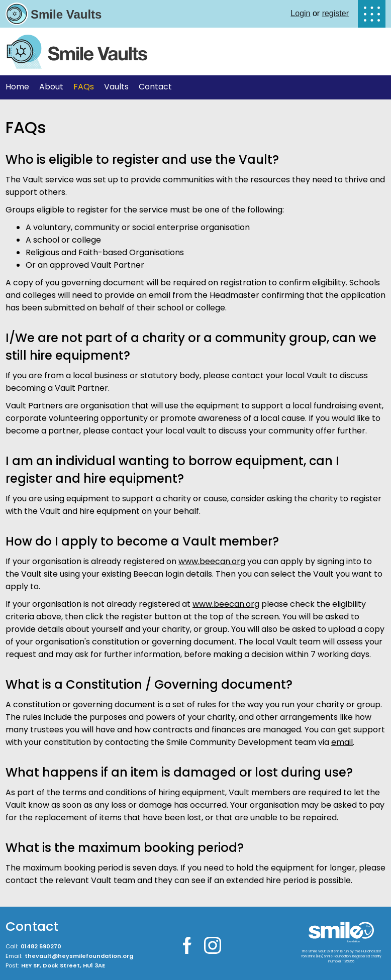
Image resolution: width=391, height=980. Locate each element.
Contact (155, 87)
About (51, 87)
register (335, 13)
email (342, 742)
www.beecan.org (212, 561)
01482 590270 (41, 946)
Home (17, 87)
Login (300, 13)
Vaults (116, 87)
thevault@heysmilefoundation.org (79, 956)
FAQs (84, 87)
